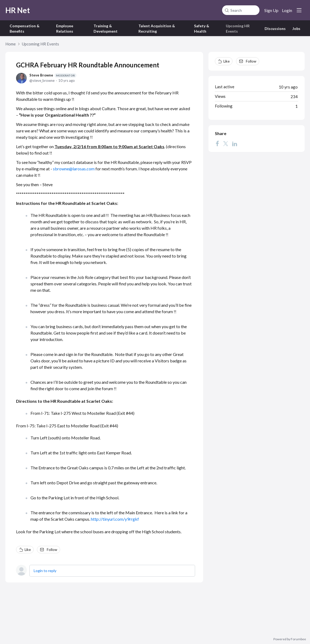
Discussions (275, 28)
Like (28, 550)
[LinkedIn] (235, 143)
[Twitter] (226, 143)
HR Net (18, 10)
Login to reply (45, 571)
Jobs (296, 28)
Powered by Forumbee (290, 639)
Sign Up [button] (271, 10)
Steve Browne (53, 75)
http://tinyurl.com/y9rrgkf (115, 519)
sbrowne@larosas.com (74, 169)
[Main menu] (299, 10)
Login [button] (287, 10)
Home (11, 44)
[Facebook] (217, 143)
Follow (52, 550)
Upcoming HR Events (40, 44)
